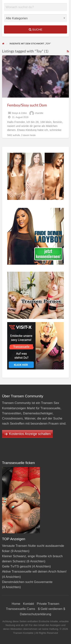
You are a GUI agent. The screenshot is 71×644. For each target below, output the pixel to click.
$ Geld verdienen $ (51, 609)
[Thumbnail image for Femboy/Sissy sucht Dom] (36, 76)
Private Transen (48, 604)
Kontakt (29, 604)
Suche (36, 29)
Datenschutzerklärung (35, 614)
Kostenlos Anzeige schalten (30, 434)
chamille (39, 113)
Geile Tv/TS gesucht (17, 566)
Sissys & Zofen (19, 113)
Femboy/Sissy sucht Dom (27, 105)
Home (16, 604)
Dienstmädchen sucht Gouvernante (27, 582)
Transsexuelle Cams (20, 609)
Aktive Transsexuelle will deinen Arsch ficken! (34, 572)
